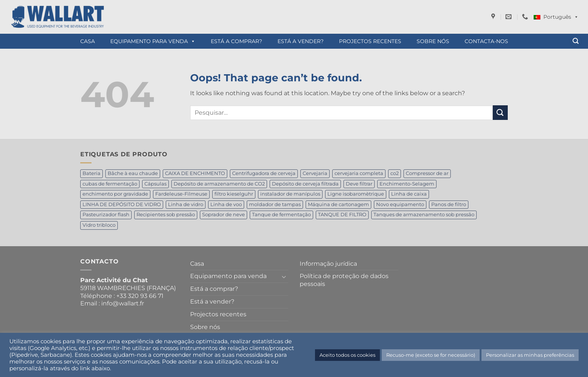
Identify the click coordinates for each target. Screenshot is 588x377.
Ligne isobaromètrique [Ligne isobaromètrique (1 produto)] (356, 194)
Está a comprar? (236, 41)
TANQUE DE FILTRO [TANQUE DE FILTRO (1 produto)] (342, 215)
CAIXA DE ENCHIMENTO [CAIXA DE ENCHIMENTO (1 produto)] (195, 173)
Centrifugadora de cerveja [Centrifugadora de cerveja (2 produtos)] (264, 173)
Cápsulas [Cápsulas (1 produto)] (155, 184)
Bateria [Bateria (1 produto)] (91, 173)
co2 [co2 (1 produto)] (394, 173)
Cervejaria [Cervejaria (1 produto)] (315, 173)
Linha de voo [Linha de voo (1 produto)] (226, 204)
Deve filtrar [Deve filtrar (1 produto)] (359, 184)
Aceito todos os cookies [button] (347, 355)
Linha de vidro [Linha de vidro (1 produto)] (186, 204)
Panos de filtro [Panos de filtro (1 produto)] (449, 204)
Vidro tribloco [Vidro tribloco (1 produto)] (99, 225)
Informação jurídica (328, 264)
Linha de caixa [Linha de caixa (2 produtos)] (409, 194)
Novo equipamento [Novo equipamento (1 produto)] (400, 204)
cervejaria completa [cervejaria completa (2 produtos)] (359, 173)
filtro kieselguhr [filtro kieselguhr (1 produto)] (234, 194)
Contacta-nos (486, 41)
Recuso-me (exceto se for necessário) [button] (431, 355)
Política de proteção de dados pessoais (344, 280)
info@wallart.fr (123, 303)
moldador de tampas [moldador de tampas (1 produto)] (275, 204)
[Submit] (500, 113)
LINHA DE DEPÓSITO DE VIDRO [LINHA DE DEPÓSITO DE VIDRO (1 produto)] (122, 204)
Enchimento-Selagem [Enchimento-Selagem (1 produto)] (407, 184)
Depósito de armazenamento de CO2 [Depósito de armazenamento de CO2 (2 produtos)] (219, 184)
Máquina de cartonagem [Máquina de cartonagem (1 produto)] (338, 204)
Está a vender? (301, 41)
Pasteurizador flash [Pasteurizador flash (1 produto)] (106, 215)
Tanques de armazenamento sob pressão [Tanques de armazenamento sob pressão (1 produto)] (424, 215)
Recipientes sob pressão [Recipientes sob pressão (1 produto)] (166, 215)
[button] (576, 41)
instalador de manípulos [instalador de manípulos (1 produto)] (290, 194)
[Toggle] (284, 277)
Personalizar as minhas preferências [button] (530, 355)
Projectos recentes (370, 41)
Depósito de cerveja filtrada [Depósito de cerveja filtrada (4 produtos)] (305, 184)
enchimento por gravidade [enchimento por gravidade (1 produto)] (115, 194)
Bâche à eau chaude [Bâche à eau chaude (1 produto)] (133, 173)
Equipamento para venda (153, 41)
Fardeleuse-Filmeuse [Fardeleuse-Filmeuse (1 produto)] (181, 194)
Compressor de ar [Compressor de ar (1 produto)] (427, 173)
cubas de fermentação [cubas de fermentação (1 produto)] (110, 184)
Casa (88, 41)
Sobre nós (433, 41)
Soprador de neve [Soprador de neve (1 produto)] (223, 215)
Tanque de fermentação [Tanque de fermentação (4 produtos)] (281, 215)
